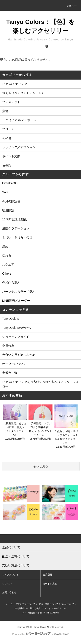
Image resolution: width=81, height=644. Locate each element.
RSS (49, 613)
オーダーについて (14, 364)
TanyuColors (11, 319)
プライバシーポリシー (55, 608)
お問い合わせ (9, 592)
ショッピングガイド (16, 337)
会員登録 (48, 575)
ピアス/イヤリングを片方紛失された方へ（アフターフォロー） (40, 384)
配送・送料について (48, 604)
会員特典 (8, 346)
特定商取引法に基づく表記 (28, 608)
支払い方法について (25, 604)
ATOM (56, 613)
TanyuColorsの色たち (17, 328)
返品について (68, 604)
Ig (47, 46)
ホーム (9, 604)
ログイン (7, 584)
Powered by (40, 634)
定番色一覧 (10, 373)
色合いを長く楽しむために (20, 355)
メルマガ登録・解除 (32, 613)
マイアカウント (10, 575)
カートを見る (50, 584)
